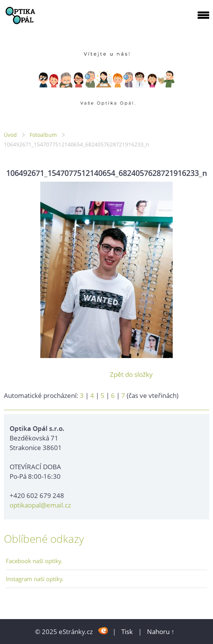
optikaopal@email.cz (40, 505)
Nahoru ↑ (161, 632)
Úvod (10, 135)
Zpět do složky (131, 374)
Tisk (127, 632)
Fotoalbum (43, 135)
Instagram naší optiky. (35, 579)
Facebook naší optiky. (34, 561)
